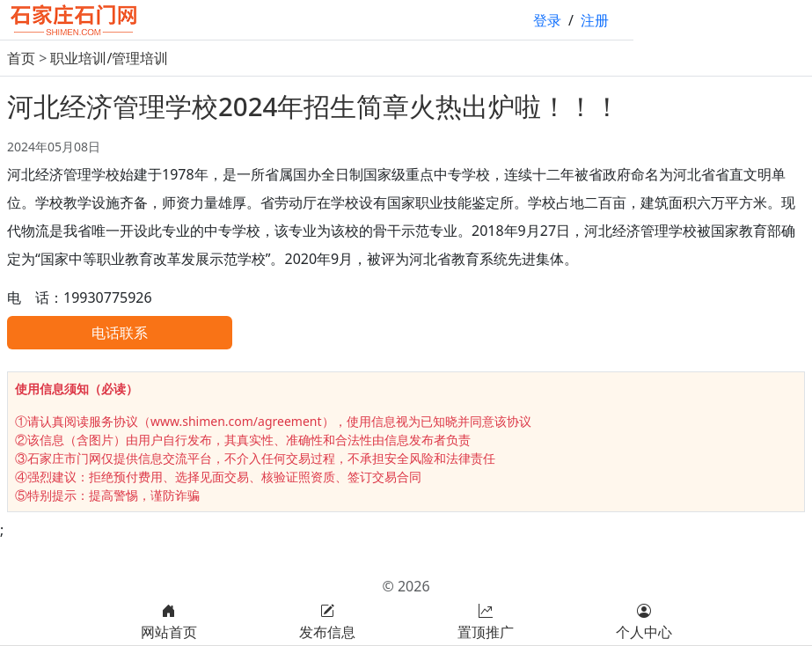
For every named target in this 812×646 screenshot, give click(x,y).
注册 (595, 20)
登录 (547, 20)
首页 (21, 58)
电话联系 (120, 333)
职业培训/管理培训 (109, 58)
